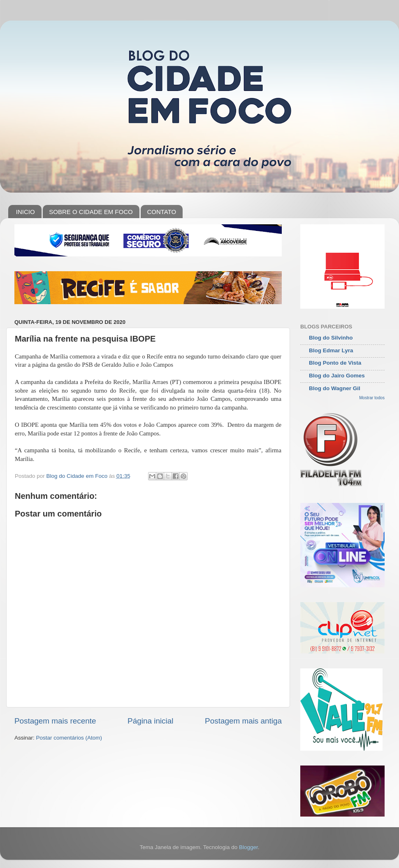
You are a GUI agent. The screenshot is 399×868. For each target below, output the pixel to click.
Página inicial (150, 721)
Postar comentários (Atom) (69, 738)
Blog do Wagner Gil (335, 388)
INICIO (26, 212)
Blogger (248, 847)
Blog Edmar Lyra (331, 350)
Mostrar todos (372, 398)
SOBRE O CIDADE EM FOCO (91, 212)
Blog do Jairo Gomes (337, 376)
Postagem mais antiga (243, 721)
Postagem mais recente (55, 721)
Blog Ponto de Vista (335, 363)
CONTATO (161, 212)
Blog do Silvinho (331, 338)
